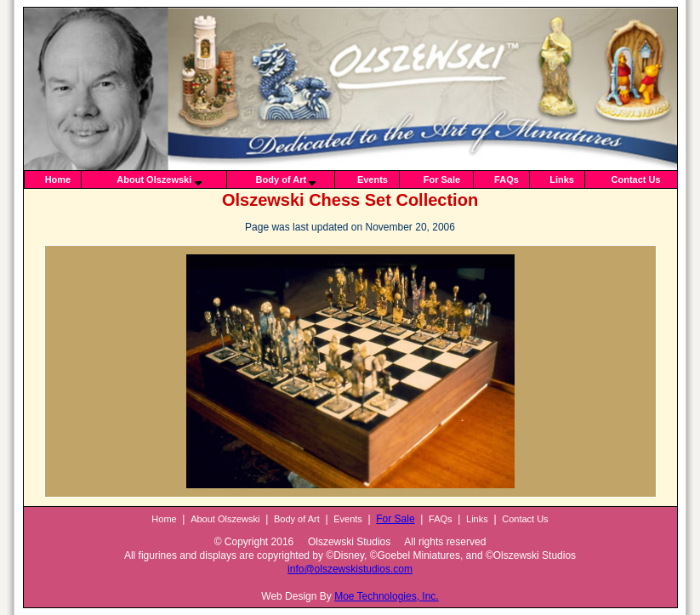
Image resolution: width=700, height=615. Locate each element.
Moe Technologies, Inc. (387, 596)
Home (58, 179)
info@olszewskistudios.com (350, 569)
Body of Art (281, 179)
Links (562, 179)
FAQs (507, 179)
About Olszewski (154, 179)
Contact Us (636, 179)
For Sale (442, 179)
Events (373, 179)
